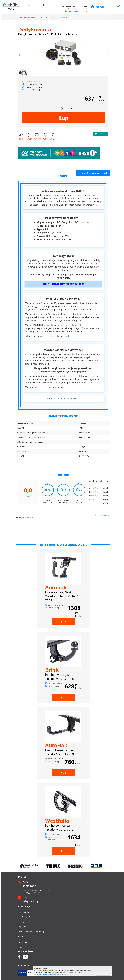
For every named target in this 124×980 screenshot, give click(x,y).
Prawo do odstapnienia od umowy (31, 932)
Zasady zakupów (25, 922)
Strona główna (23, 17)
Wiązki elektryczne (37, 17)
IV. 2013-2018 (70, 17)
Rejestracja (22, 942)
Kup (63, 118)
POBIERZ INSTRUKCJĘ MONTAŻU (63, 398)
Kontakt (21, 936)
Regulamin (22, 927)
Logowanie (22, 947)
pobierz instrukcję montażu (93, 173)
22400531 (69, 336)
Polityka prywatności (26, 917)
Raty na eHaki (23, 912)
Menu (12, 9)
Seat (47, 17)
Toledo (54, 17)
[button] (20, 55)
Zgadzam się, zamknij (103, 974)
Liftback (61, 17)
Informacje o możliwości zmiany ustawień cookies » (50, 975)
